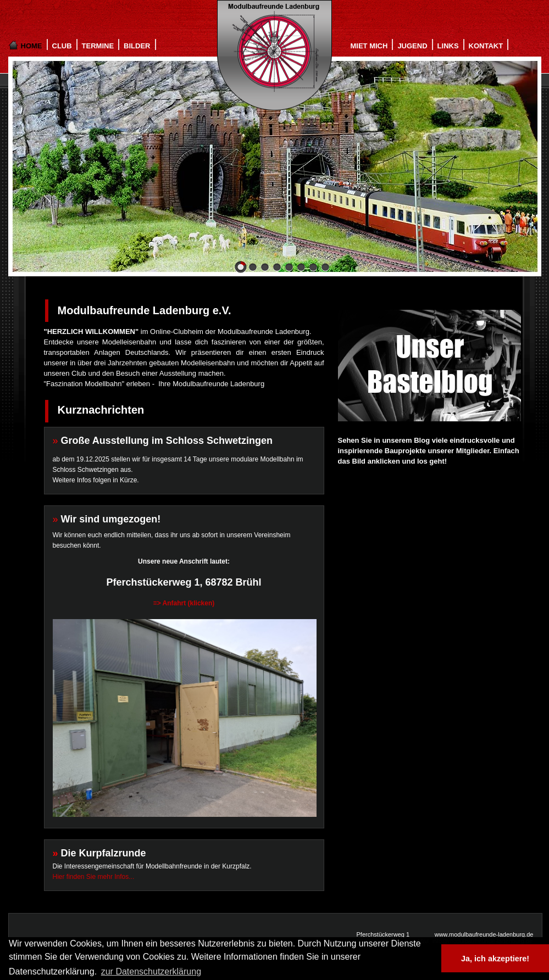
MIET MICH (369, 46)
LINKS (448, 46)
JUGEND (412, 46)
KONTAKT (486, 46)
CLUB (62, 46)
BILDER (137, 46)
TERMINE (98, 46)
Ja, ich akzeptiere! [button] (495, 959)
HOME (32, 46)
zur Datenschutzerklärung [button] (151, 971)
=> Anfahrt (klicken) (184, 603)
